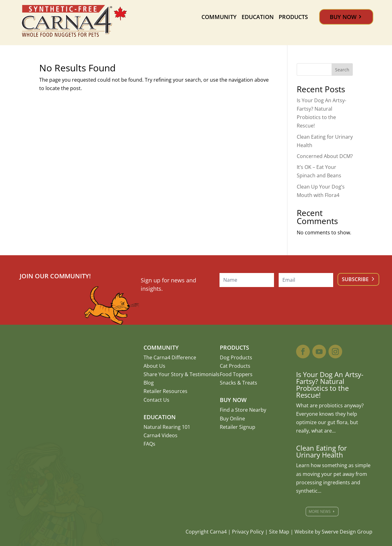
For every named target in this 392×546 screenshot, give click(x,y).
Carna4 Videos (161, 435)
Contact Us (156, 400)
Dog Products (236, 357)
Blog (149, 383)
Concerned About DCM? (325, 156)
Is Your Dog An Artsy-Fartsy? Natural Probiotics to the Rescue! (330, 385)
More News (323, 512)
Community (219, 17)
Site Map (279, 532)
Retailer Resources (165, 391)
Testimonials (205, 374)
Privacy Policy (248, 532)
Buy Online (232, 419)
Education (258, 17)
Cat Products (235, 366)
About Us (154, 366)
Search (342, 70)
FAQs (149, 444)
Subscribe (355, 279)
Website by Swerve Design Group (333, 532)
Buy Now (343, 17)
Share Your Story (163, 374)
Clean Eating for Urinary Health (321, 451)
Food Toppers (236, 374)
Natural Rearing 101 (167, 427)
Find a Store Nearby (243, 410)
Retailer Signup (238, 427)
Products (293, 17)
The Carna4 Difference (170, 357)
